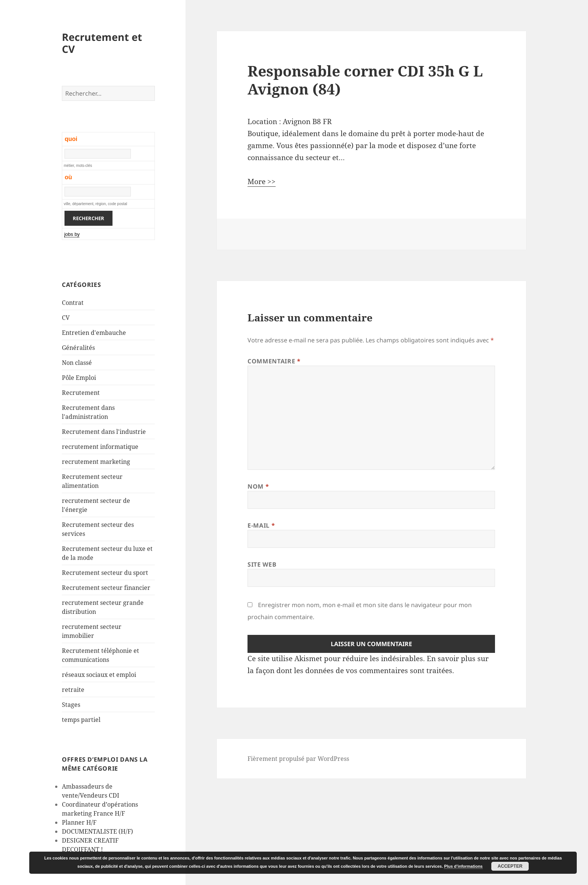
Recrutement (81, 393)
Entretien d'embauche (94, 333)
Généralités (78, 348)
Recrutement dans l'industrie (104, 432)
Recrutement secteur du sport (105, 573)
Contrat (73, 303)
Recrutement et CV (102, 43)
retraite (73, 690)
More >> (262, 181)
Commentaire (274, 361)
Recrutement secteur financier (106, 588)
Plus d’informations (463, 866)
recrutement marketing (96, 462)
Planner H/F (79, 822)
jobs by (72, 234)
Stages (71, 705)
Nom (258, 486)
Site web (262, 564)
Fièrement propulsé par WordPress (298, 759)
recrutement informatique (100, 447)
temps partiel (81, 720)
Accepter (510, 866)
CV (66, 318)
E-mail (261, 525)
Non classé (77, 363)
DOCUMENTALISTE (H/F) (97, 831)
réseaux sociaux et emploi (99, 675)
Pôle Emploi (79, 378)
